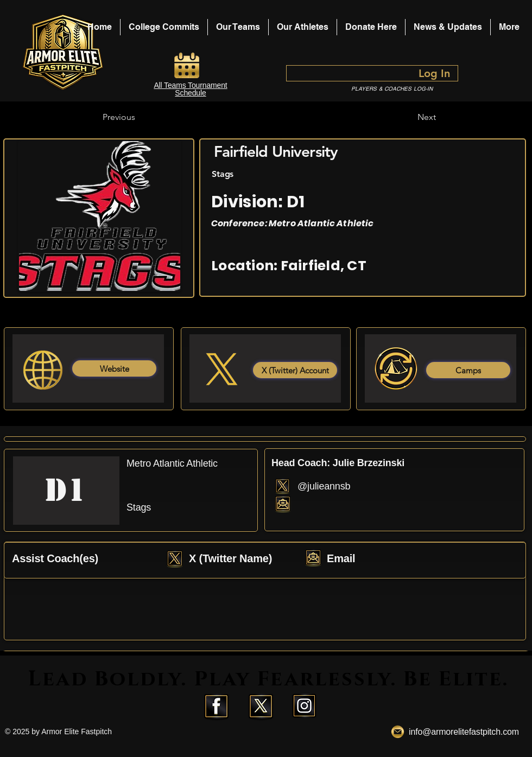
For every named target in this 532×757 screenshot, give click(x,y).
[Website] (114, 368)
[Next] (409, 117)
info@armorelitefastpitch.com (464, 732)
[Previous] (138, 117)
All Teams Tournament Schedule (190, 89)
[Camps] (468, 370)
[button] (303, 27)
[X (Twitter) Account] (295, 370)
